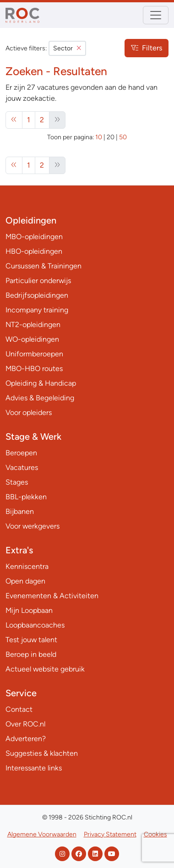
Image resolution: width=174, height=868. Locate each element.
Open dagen (25, 581)
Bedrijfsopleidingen (37, 295)
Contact (19, 709)
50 (123, 137)
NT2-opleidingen (33, 325)
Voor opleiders (29, 412)
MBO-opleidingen (34, 237)
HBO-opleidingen (34, 251)
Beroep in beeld (31, 654)
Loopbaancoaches (35, 625)
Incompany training (37, 310)
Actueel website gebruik (45, 669)
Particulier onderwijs (38, 281)
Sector (67, 48)
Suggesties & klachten (42, 753)
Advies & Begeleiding (40, 398)
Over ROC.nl (25, 724)
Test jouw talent (31, 640)
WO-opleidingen (32, 339)
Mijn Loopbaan (29, 610)
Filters (147, 48)
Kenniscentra (27, 566)
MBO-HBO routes (34, 368)
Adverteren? (26, 739)
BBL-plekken (26, 497)
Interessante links (34, 768)
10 (99, 137)
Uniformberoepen (34, 354)
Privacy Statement (110, 834)
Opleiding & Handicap (41, 383)
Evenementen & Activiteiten (52, 596)
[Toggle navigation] (156, 15)
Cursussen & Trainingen (43, 266)
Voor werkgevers (33, 526)
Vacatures (22, 467)
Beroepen (21, 453)
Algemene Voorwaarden (42, 834)
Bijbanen (20, 511)
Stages (17, 482)
